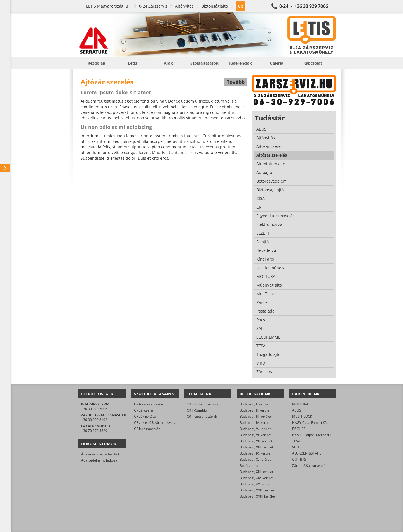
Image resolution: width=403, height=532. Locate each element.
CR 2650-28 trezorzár (203, 404)
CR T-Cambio (197, 410)
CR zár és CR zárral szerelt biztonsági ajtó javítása (173, 423)
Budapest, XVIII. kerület (257, 496)
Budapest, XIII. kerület (256, 472)
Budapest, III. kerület (255, 416)
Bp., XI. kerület (251, 466)
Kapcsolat (313, 63)
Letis (133, 63)
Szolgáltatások (204, 63)
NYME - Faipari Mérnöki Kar (314, 435)
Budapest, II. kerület (255, 410)
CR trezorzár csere (149, 404)
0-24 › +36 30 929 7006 (304, 6)
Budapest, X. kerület (255, 459)
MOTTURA (300, 404)
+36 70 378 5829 (94, 431)
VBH (296, 447)
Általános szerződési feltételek (105, 454)
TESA (296, 441)
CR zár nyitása (145, 416)
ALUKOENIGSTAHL (307, 453)
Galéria (277, 63)
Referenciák (241, 63)
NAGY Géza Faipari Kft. (310, 423)
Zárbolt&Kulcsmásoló (309, 466)
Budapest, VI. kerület (256, 435)
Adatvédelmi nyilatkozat (100, 460)
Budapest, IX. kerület (256, 453)
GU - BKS (299, 459)
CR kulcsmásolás (147, 429)
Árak (168, 63)
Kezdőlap (96, 63)
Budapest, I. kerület (255, 404)
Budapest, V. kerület (255, 429)
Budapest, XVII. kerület (257, 490)
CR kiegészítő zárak (202, 416)
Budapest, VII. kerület (256, 441)
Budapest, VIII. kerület (256, 447)
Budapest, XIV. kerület (256, 478)
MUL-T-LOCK (302, 416)
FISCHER (299, 429)
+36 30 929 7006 (94, 409)
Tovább (236, 82)
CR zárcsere (143, 410)
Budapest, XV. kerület (256, 484)
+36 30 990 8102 (94, 420)
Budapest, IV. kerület (256, 423)
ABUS (297, 410)
